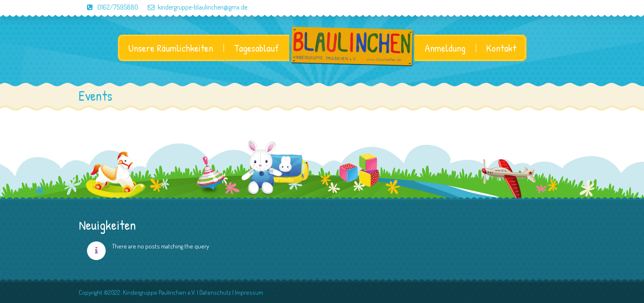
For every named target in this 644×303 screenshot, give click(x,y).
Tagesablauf (256, 48)
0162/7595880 (108, 7)
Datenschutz (215, 292)
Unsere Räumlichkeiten (171, 48)
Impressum (249, 292)
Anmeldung (445, 48)
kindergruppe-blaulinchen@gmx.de (193, 7)
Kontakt (501, 48)
